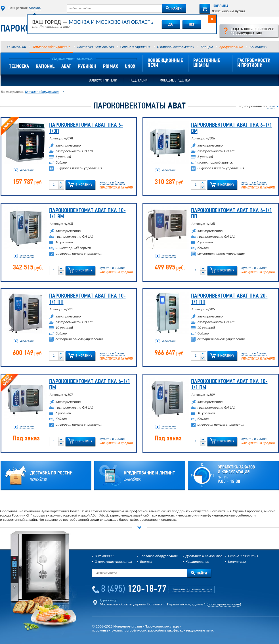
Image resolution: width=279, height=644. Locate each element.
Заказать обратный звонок (192, 589)
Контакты (258, 47)
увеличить (27, 170)
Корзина (214, 6)
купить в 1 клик (112, 182)
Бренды (207, 47)
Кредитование (231, 47)
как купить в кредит (116, 186)
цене (271, 106)
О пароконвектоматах (176, 47)
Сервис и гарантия (135, 47)
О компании (17, 47)
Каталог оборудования (42, 92)
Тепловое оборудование (51, 47)
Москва (35, 8)
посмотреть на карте (224, 604)
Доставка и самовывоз (95, 47)
